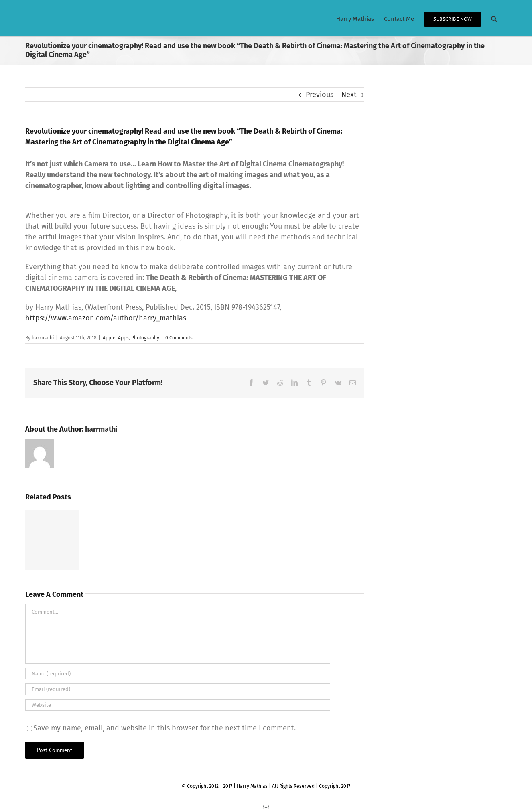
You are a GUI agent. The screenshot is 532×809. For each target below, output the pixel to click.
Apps (123, 338)
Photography (145, 338)
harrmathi (43, 338)
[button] (494, 18)
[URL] (178, 705)
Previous (320, 95)
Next (349, 95)
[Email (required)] (178, 689)
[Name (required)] (178, 674)
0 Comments (179, 338)
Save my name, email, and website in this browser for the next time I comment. (164, 728)
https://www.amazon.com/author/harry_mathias (106, 318)
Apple (109, 338)
